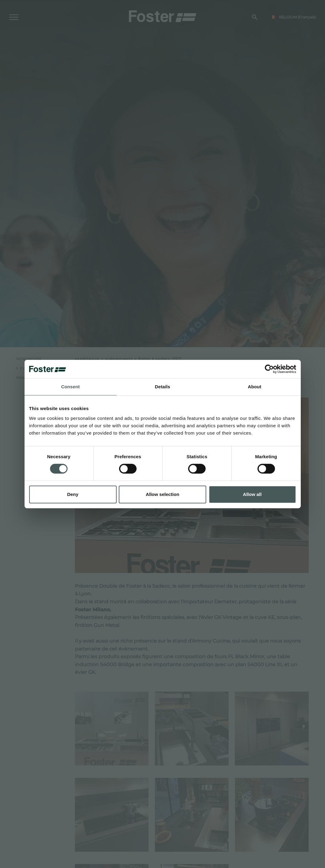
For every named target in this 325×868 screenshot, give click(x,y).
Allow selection (162, 494)
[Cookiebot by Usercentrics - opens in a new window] (269, 369)
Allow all (252, 494)
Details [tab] (163, 387)
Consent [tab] (70, 387)
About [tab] (255, 387)
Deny (73, 494)
